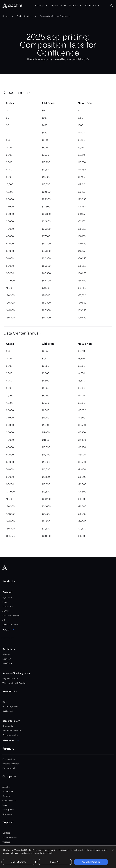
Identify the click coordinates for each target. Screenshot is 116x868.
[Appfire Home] (12, 6)
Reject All (55, 862)
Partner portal (9, 768)
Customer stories (10, 735)
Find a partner (9, 759)
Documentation (9, 838)
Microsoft (7, 659)
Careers (6, 796)
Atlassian (6, 654)
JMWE (6, 611)
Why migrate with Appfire (14, 683)
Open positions (9, 801)
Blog (4, 702)
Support (6, 842)
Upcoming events (10, 707)
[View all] (9, 630)
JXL (4, 620)
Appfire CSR (8, 792)
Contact (6, 833)
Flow (5, 602)
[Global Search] (112, 6)
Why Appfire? (8, 810)
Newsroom (7, 814)
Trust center (8, 711)
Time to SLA (8, 607)
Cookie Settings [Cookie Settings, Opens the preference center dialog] (19, 862)
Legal (5, 805)
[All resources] (11, 740)
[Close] (113, 850)
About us (6, 787)
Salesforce (7, 664)
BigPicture (7, 598)
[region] (58, 857)
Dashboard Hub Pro (11, 616)
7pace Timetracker (11, 625)
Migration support (10, 679)
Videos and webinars (12, 731)
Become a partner (11, 764)
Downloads (7, 726)
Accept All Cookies (91, 862)
